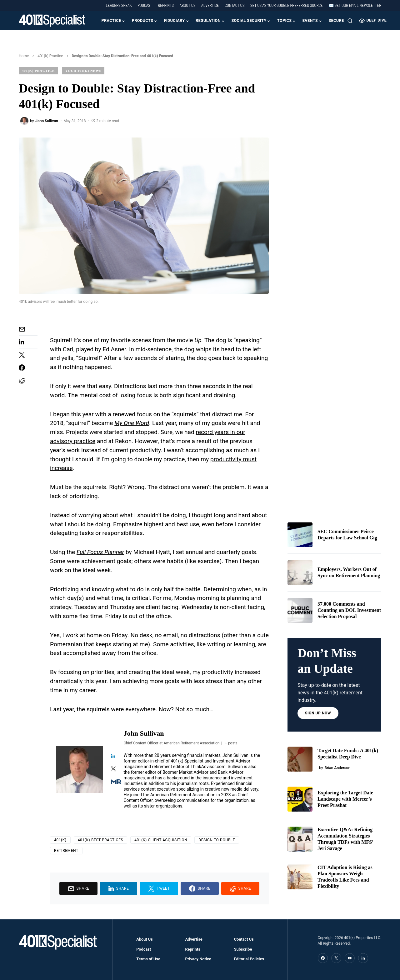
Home (24, 56)
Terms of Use (148, 959)
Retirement (66, 851)
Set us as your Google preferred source (287, 5)
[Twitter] (336, 958)
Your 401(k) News (83, 71)
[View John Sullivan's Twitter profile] (113, 770)
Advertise (210, 5)
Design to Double (217, 840)
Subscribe (243, 949)
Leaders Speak (119, 5)
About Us (188, 5)
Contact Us (235, 5)
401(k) (60, 840)
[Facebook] (323, 958)
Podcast (145, 5)
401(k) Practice (50, 56)
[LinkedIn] (363, 958)
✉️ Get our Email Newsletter (355, 5)
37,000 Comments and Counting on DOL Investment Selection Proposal (349, 610)
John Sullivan (144, 733)
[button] (350, 21)
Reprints (166, 5)
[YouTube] (350, 958)
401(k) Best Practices (101, 840)
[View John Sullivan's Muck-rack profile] (113, 782)
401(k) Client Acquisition (161, 840)
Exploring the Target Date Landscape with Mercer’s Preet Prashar (345, 799)
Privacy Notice (198, 959)
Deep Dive (373, 21)
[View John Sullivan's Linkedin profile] (113, 757)
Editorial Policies (249, 959)
